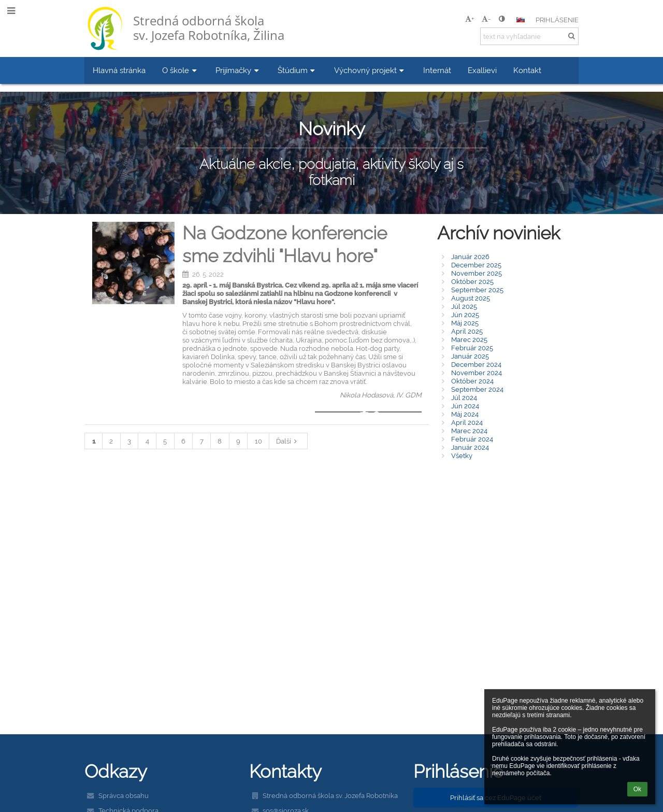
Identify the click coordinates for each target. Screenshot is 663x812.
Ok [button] (637, 789)
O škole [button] (181, 70)
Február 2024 (472, 439)
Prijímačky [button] (238, 70)
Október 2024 (472, 381)
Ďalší (288, 441)
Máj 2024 (465, 414)
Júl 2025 (464, 306)
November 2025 (477, 273)
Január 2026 (470, 257)
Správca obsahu (124, 795)
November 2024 (477, 373)
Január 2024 (470, 447)
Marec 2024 (469, 431)
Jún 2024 (465, 406)
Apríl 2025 (467, 331)
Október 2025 (472, 281)
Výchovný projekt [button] (370, 70)
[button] (521, 20)
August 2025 (471, 298)
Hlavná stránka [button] (119, 70)
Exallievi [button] (482, 70)
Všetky (462, 455)
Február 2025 (472, 348)
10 (258, 441)
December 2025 (476, 265)
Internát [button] (437, 70)
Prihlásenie (557, 20)
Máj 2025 (465, 323)
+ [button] (470, 19)
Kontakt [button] (527, 70)
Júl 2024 (464, 397)
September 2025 (477, 290)
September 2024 (477, 389)
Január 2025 (470, 356)
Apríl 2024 (467, 422)
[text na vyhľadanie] (529, 36)
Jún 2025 (465, 315)
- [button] (486, 19)
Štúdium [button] (298, 70)
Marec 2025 (469, 339)
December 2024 (476, 364)
